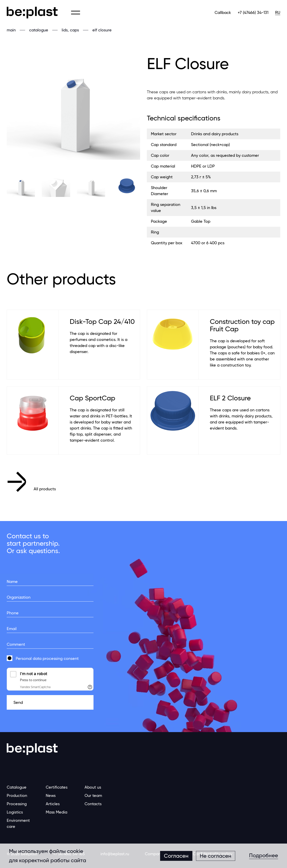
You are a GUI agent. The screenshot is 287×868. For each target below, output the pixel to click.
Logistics (15, 812)
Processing (17, 804)
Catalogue (17, 787)
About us (93, 787)
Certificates (57, 787)
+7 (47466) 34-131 (253, 12)
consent (47, 658)
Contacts (93, 804)
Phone (13, 613)
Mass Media (57, 812)
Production (17, 795)
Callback (223, 12)
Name (12, 581)
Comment (16, 644)
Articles (53, 804)
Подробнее (264, 856)
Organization (19, 597)
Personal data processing (39, 658)
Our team (93, 795)
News (51, 795)
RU (278, 12)
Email (12, 629)
